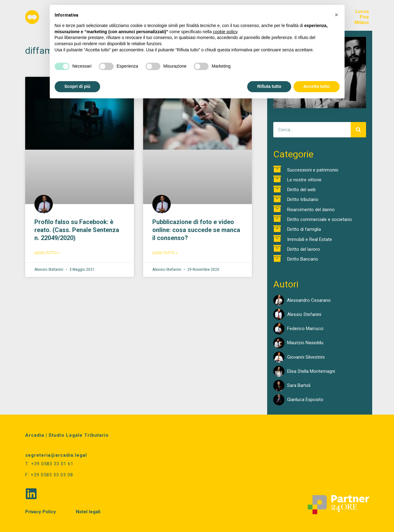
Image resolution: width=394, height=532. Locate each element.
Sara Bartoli (299, 385)
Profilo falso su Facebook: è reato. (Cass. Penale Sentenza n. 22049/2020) (77, 230)
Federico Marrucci (305, 329)
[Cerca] (358, 130)
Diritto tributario (303, 199)
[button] (337, 15)
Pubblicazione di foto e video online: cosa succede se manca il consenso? (196, 230)
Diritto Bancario (303, 259)
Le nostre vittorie (304, 180)
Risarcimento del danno (311, 210)
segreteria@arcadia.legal (56, 455)
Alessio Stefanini (304, 314)
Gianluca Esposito (305, 400)
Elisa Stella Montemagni (311, 371)
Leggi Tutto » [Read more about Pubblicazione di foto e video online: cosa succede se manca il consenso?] (165, 253)
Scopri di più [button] (78, 86)
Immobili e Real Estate (310, 239)
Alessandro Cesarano (309, 300)
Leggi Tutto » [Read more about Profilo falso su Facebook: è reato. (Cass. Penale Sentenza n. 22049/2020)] (47, 253)
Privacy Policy (41, 511)
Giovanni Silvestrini (306, 357)
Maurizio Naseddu (305, 343)
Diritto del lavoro (304, 249)
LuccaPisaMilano (362, 17)
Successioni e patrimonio (313, 170)
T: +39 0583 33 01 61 (49, 464)
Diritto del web (301, 190)
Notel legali (88, 511)
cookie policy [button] (225, 32)
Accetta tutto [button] (317, 86)
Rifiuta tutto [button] (269, 86)
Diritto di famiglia (304, 229)
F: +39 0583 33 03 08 (49, 475)
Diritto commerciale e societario (320, 219)
